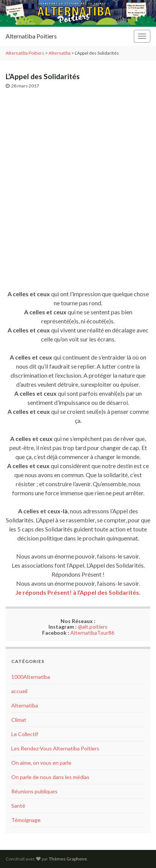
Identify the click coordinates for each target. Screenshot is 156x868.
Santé (18, 806)
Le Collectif (25, 734)
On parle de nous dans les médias (50, 777)
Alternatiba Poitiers (31, 36)
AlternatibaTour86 (92, 633)
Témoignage (26, 820)
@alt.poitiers (93, 627)
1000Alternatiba (31, 677)
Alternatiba (25, 705)
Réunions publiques (34, 791)
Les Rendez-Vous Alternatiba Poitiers (55, 748)
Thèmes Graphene (68, 859)
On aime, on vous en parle (41, 763)
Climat (19, 720)
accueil (19, 691)
